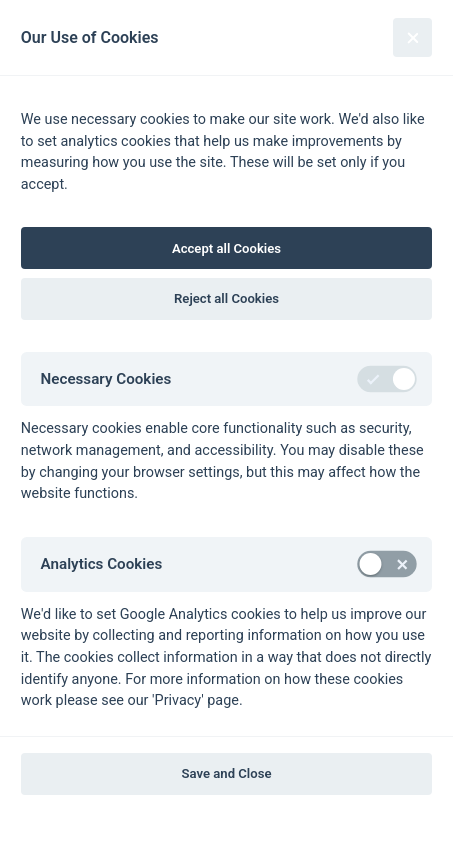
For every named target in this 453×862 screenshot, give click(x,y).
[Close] (412, 37)
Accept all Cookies (226, 248)
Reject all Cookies (226, 298)
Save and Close (227, 773)
